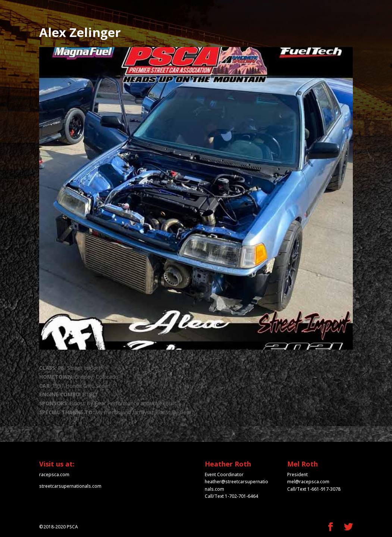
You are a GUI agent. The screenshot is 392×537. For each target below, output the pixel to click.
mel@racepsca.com (308, 482)
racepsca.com (54, 474)
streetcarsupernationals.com (70, 486)
